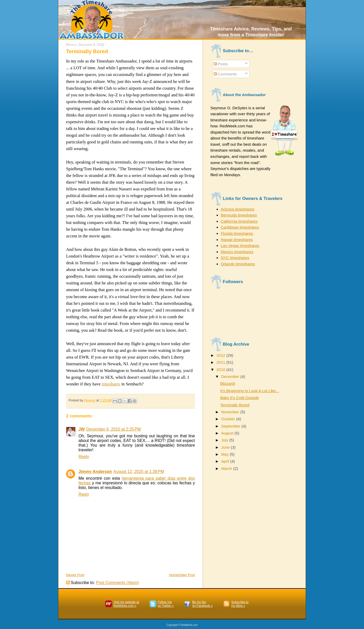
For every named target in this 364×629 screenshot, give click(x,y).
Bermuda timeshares (239, 215)
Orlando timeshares (238, 264)
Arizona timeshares (238, 209)
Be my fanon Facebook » (202, 604)
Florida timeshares (237, 233)
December (231, 376)
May (225, 454)
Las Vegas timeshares (240, 246)
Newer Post (75, 575)
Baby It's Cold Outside (240, 398)
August (228, 433)
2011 (221, 362)
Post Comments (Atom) (117, 583)
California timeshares (239, 221)
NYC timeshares (235, 258)
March (227, 468)
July (225, 440)
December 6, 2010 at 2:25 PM (113, 429)
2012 (221, 355)
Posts (221, 64)
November (231, 412)
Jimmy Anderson (95, 472)
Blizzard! (228, 383)
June (226, 447)
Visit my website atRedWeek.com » (126, 604)
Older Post (187, 575)
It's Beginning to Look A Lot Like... (250, 391)
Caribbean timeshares (240, 227)
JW (82, 429)
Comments (225, 74)
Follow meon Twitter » (166, 604)
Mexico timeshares (237, 252)
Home (174, 575)
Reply (84, 457)
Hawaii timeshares (237, 240)
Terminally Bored (235, 405)
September (231, 426)
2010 (221, 370)
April (226, 461)
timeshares (111, 384)
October (229, 419)
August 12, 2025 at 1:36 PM (139, 472)
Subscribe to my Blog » (240, 604)
